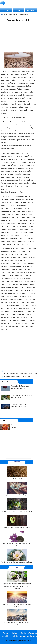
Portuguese (33, 633)
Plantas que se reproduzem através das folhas (17, 539)
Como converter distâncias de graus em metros (17, 599)
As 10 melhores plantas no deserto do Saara (17, 556)
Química (18, 10)
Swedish (5, 636)
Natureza (24, 14)
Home (6, 10)
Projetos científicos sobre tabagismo (17, 489)
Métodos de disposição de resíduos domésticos (17, 618)
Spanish (24, 633)
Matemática (24, 636)
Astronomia (31, 10)
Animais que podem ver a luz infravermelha (17, 505)
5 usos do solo (17, 473)
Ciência (15, 14)
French (5, 633)
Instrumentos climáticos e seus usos (17, 377)
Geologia (14, 636)
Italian (15, 633)
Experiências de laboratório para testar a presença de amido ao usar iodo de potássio (17, 580)
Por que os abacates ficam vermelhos (17, 521)
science (7, 14)
